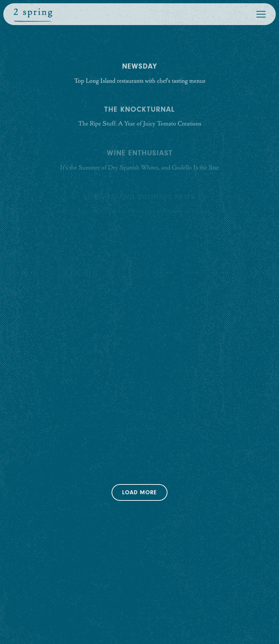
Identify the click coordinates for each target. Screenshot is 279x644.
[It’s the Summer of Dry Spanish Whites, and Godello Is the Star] (140, 161)
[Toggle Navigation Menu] (261, 14)
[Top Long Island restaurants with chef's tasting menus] (140, 74)
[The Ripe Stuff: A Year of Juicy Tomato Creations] (140, 117)
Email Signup (139, 632)
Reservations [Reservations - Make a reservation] (139, 607)
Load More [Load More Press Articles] (145, 492)
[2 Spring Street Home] (33, 14)
